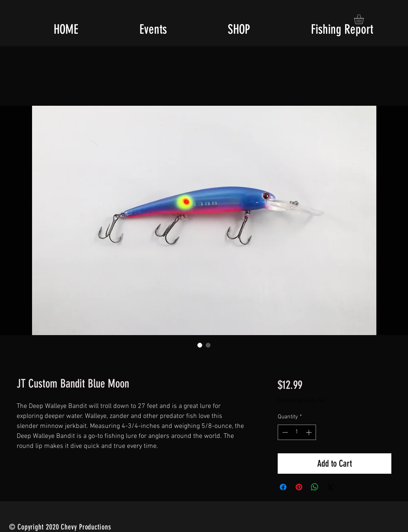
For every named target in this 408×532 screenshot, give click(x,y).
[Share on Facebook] (283, 487)
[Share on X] (331, 487)
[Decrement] (284, 432)
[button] (365, 19)
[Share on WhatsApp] (315, 487)
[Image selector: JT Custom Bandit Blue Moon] (200, 345)
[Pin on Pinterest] (299, 487)
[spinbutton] (297, 432)
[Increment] (310, 432)
